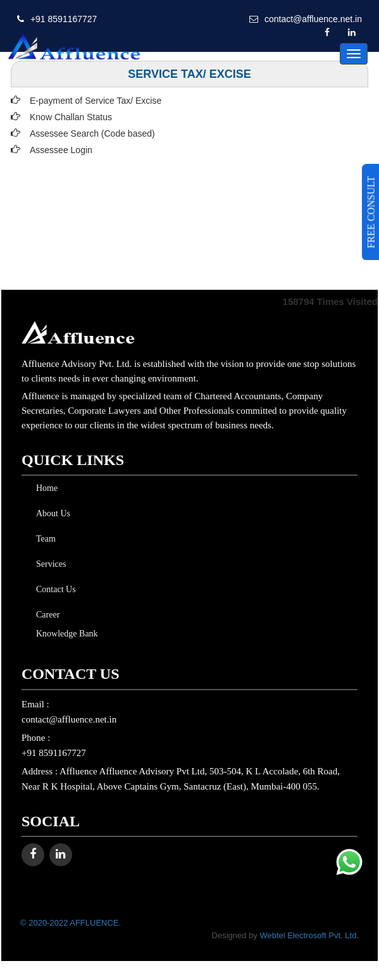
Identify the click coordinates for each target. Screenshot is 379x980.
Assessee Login (61, 150)
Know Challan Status (71, 117)
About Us (51, 513)
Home (44, 488)
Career (45, 615)
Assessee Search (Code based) (92, 133)
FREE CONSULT (371, 212)
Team (43, 539)
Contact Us (53, 589)
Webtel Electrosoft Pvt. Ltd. (309, 935)
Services (48, 564)
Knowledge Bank (65, 634)
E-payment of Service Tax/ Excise (96, 101)
